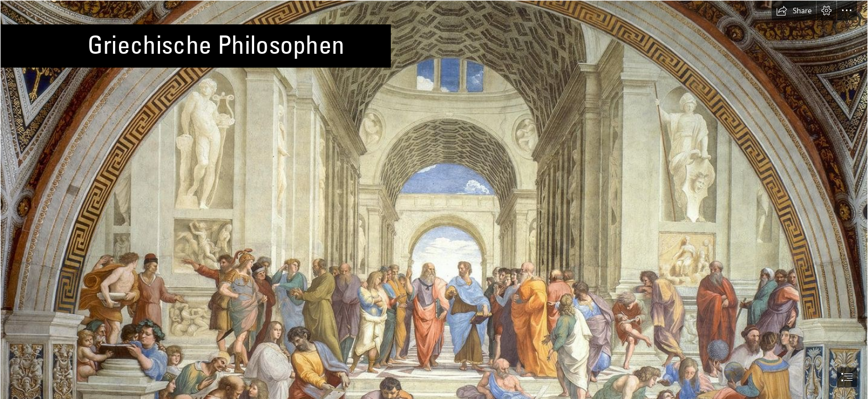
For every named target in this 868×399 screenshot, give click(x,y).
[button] (794, 11)
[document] (434, 199)
